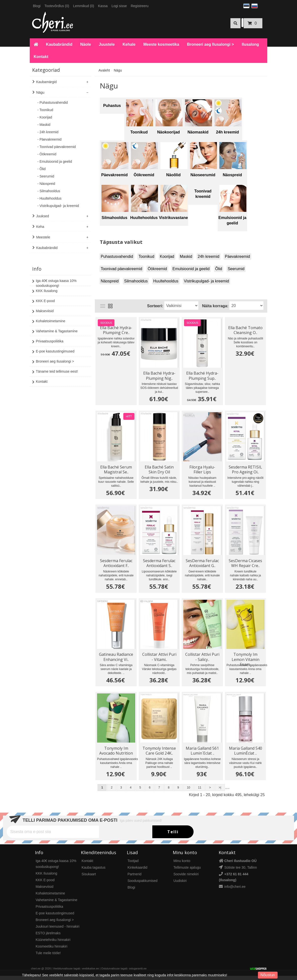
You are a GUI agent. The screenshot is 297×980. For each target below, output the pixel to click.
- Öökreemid (47, 154)
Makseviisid (43, 307)
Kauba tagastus (93, 872)
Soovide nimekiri (186, 878)
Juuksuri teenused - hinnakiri (57, 931)
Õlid (219, 269)
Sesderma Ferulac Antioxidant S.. (159, 564)
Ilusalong (250, 44)
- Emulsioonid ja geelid (55, 161)
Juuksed (42, 216)
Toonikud (146, 256)
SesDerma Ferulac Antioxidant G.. (203, 564)
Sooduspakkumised (142, 885)
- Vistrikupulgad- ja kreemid (58, 206)
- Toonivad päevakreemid (57, 147)
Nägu (40, 92)
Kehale (129, 44)
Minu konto (182, 865)
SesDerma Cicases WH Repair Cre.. (246, 564)
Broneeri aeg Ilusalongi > (210, 44)
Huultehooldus (166, 281)
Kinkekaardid (137, 872)
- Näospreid (46, 184)
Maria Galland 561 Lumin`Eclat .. (203, 754)
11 (200, 792)
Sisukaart (89, 878)
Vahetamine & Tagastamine (55, 327)
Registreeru (140, 6)
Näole (85, 44)
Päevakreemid (237, 256)
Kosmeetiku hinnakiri (51, 951)
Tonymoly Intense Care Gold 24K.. (159, 754)
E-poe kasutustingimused (53, 347)
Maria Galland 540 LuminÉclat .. (246, 754)
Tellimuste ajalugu (187, 872)
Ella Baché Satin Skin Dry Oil (159, 470)
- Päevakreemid (49, 139)
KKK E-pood (43, 296)
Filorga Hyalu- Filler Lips (203, 470)
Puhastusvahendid (117, 256)
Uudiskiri (180, 885)
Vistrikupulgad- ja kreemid (207, 281)
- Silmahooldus (49, 191)
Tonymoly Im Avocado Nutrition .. (116, 754)
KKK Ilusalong (45, 286)
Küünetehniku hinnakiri (53, 944)
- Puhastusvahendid (53, 102)
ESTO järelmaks (48, 937)
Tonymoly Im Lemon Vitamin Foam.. (246, 659)
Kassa (103, 6)
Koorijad (167, 256)
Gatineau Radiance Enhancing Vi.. (116, 659)
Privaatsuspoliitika (48, 337)
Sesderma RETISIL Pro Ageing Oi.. (246, 470)
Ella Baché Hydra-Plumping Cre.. (116, 330)
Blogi (37, 6)
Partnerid (134, 878)
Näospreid (110, 281)
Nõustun (268, 975)
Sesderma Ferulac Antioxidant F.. (116, 564)
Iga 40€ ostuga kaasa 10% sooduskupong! (54, 278)
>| (220, 792)
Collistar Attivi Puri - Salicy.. (203, 659)
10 (189, 792)
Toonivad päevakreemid (121, 269)
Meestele (43, 237)
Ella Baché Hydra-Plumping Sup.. (203, 375)
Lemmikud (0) (84, 6)
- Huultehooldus (49, 198)
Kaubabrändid (59, 44)
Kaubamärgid (46, 82)
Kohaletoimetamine (49, 317)
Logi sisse (119, 6)
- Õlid (41, 169)
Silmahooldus (136, 281)
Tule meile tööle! (48, 957)
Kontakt (41, 57)
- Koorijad (45, 117)
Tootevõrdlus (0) (57, 6)
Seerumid (236, 269)
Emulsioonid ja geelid (191, 269)
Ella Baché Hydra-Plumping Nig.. (160, 375)
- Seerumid (46, 176)
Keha (40, 227)
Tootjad (133, 865)
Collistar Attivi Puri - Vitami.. (160, 659)
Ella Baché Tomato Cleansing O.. (246, 330)
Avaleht (104, 70)
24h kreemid (209, 256)
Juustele (107, 44)
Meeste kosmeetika (161, 44)
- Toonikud (45, 110)
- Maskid (44, 125)
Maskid (186, 256)
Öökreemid (157, 269)
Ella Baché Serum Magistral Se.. (116, 470)
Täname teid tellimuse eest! (55, 367)
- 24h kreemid (48, 132)
